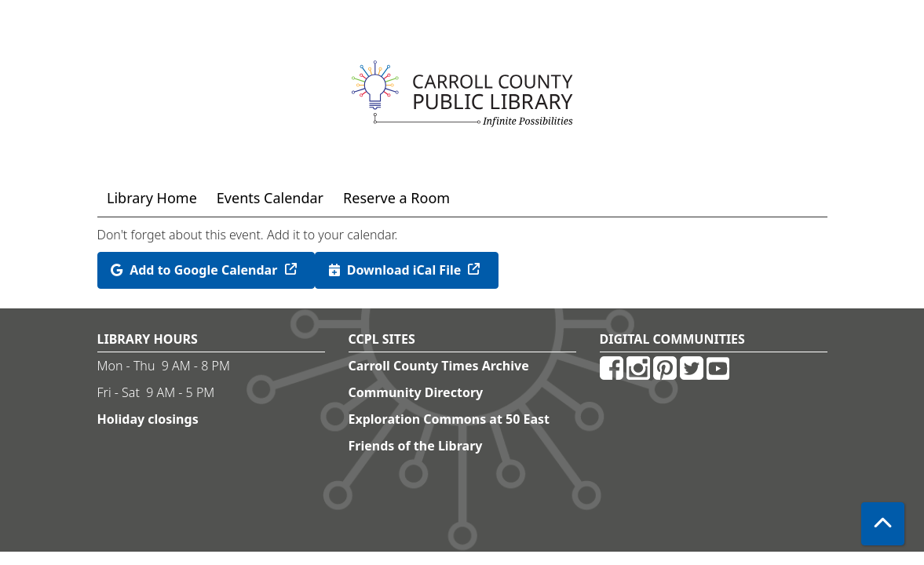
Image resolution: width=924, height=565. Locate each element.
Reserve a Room (396, 198)
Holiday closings (148, 419)
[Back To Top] (883, 524)
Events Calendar (270, 198)
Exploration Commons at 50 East (449, 419)
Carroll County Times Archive (439, 366)
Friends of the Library (416, 446)
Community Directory (416, 392)
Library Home (152, 198)
